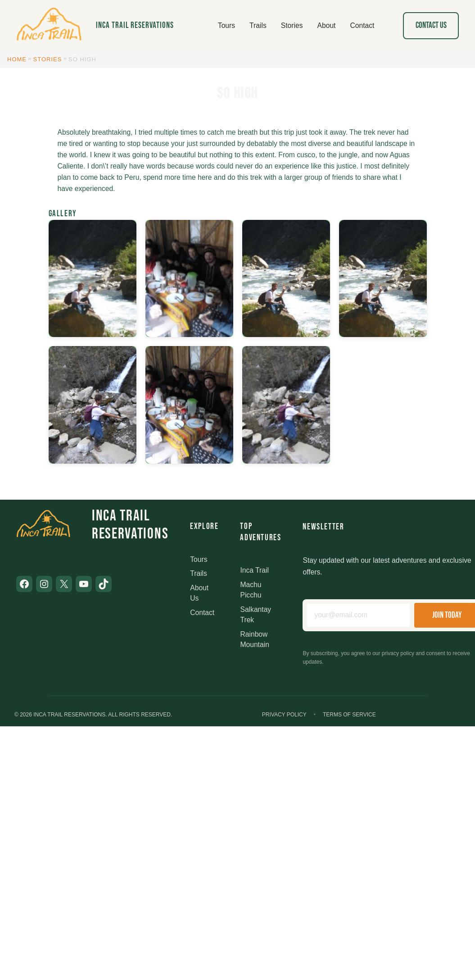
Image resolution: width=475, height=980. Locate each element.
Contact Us (431, 25)
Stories (48, 59)
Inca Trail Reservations (135, 25)
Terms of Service (349, 715)
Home (17, 59)
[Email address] (358, 615)
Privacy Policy (284, 715)
